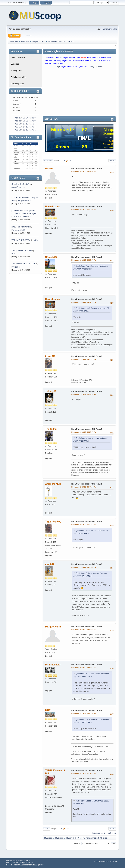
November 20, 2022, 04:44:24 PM (84, 487)
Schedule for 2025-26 (112, 148)
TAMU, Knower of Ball (23, 217)
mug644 (50, 564)
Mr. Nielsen (16, 267)
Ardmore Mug (53, 484)
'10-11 (33, 130)
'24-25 (18, 118)
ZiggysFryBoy (53, 522)
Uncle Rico (51, 257)
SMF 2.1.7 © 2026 (13, 863)
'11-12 (25, 130)
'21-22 (18, 121)
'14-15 (25, 127)
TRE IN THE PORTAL (21, 240)
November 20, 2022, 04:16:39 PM (84, 359)
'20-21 (25, 121)
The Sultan (51, 429)
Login (58, 66)
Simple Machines (26, 863)
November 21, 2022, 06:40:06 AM (84, 713)
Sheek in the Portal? (21, 184)
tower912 (50, 356)
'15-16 (18, 127)
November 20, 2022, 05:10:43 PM (84, 525)
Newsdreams (53, 207)
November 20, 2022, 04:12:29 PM (84, 302)
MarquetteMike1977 (25, 200)
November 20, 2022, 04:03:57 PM (84, 260)
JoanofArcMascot (18, 187)
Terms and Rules (105, 861)
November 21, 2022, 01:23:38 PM (84, 774)
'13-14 (33, 127)
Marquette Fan (53, 627)
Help (95, 861)
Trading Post (16, 70)
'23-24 (25, 118)
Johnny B (51, 391)
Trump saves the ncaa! (22, 250)
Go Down (48, 161)
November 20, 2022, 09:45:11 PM (84, 630)
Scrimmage (112, 133)
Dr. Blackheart (53, 665)
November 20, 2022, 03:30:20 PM (84, 210)
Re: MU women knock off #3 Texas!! (87, 169)
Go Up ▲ (115, 861)
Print (112, 161)
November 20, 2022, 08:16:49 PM (84, 567)
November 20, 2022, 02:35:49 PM (84, 172)
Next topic (111, 833)
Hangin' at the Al (18, 57)
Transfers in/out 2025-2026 (24, 264)
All (71, 160)
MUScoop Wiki (17, 84)
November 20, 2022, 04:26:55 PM (84, 394)
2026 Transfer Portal (21, 227)
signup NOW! (97, 66)
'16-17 (33, 124)
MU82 (36, 240)
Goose (49, 169)
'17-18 (25, 124)
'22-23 (33, 118)
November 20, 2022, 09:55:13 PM (84, 668)
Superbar (15, 64)
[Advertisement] (79, 92)
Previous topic (99, 833)
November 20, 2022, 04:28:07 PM (84, 432)
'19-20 (33, 121)
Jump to (77, 843)
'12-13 (18, 130)
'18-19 (18, 124)
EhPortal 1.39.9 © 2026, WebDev (18, 861)
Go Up (46, 829)
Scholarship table (110, 29)
